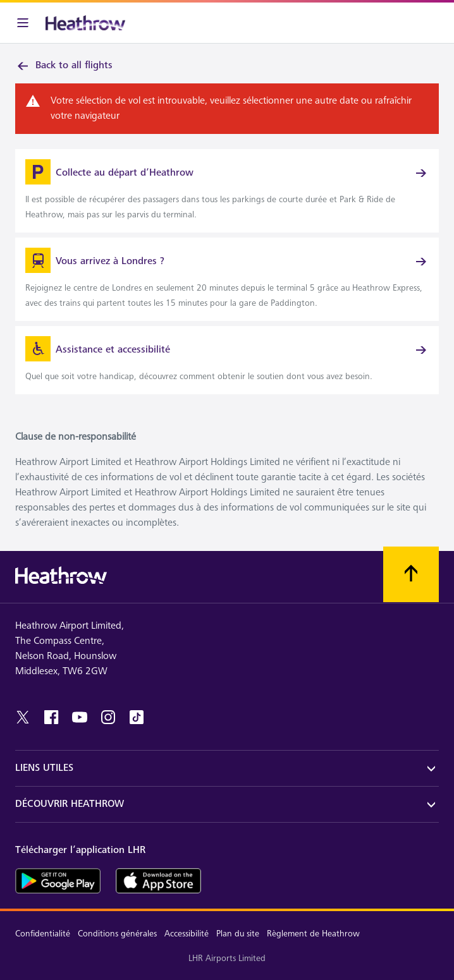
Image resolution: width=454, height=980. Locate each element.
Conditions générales (117, 934)
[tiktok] (137, 717)
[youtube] (80, 717)
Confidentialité (43, 934)
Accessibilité (187, 934)
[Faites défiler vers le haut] (411, 574)
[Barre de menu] (23, 23)
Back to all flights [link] (64, 66)
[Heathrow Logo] (85, 23)
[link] (227, 191)
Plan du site (238, 934)
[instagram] (108, 717)
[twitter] (23, 717)
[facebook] (51, 717)
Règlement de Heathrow (313, 934)
